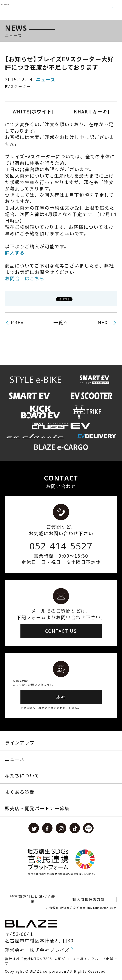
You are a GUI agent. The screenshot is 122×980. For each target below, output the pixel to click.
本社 (61, 697)
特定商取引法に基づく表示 (33, 899)
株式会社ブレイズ (49, 950)
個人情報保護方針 (89, 899)
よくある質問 (20, 792)
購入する (15, 253)
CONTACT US (61, 631)
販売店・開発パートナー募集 (37, 808)
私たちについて (22, 775)
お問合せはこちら (25, 278)
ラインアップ (20, 742)
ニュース (15, 759)
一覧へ (61, 322)
